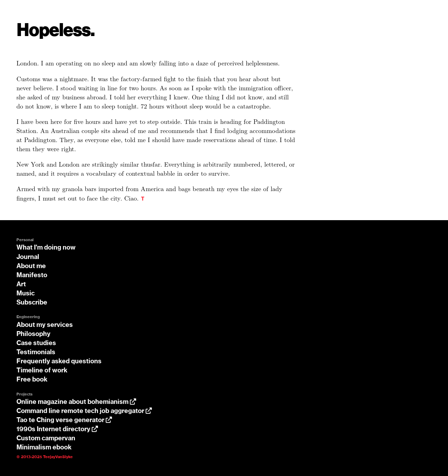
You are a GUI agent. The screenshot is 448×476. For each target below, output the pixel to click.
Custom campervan (46, 439)
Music (26, 294)
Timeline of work (42, 371)
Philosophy (33, 334)
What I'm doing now (46, 248)
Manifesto (32, 275)
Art (21, 285)
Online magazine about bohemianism (76, 402)
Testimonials (36, 352)
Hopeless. (55, 31)
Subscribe (32, 303)
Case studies (36, 343)
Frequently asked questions (59, 362)
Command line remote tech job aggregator (84, 411)
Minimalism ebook (44, 448)
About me (31, 266)
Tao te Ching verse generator (64, 420)
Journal (28, 257)
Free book (32, 380)
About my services (45, 325)
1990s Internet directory (57, 429)
